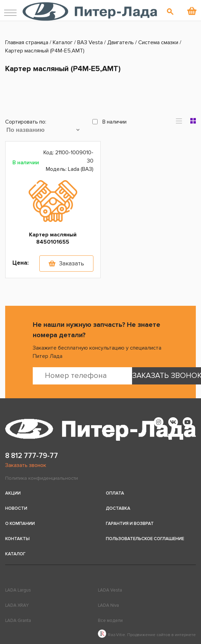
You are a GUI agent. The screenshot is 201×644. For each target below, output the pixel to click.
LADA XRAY (17, 605)
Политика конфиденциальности (42, 478)
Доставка (118, 508)
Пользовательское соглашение (145, 539)
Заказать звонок (26, 465)
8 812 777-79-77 (32, 456)
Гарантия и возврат (130, 524)
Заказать (72, 264)
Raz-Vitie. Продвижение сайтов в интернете (147, 635)
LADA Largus (18, 590)
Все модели (110, 621)
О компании (20, 524)
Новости (16, 508)
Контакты (17, 539)
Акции (13, 493)
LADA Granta (18, 621)
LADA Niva (108, 605)
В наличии (109, 122)
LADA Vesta (110, 590)
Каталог (15, 554)
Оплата (115, 493)
